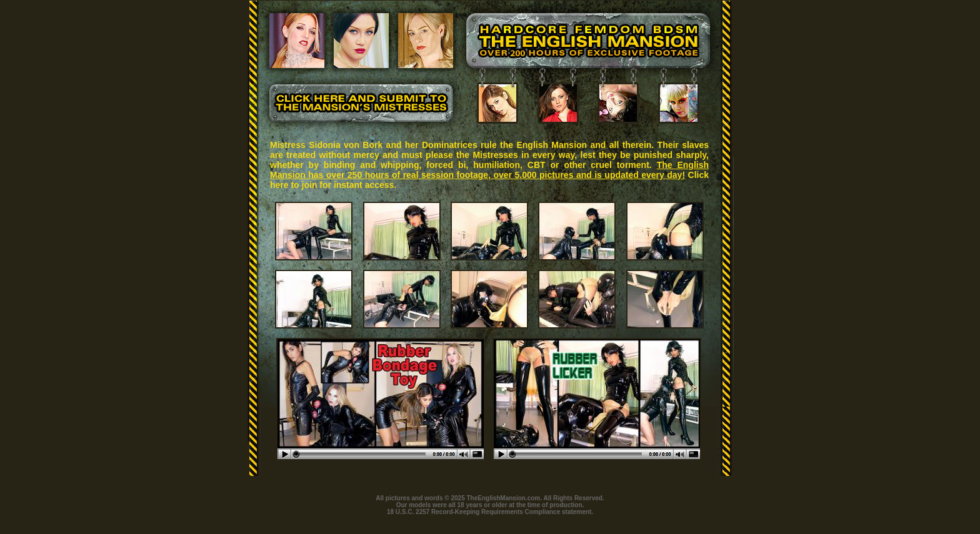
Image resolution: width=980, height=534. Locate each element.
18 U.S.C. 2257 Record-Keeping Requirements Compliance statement (489, 512)
